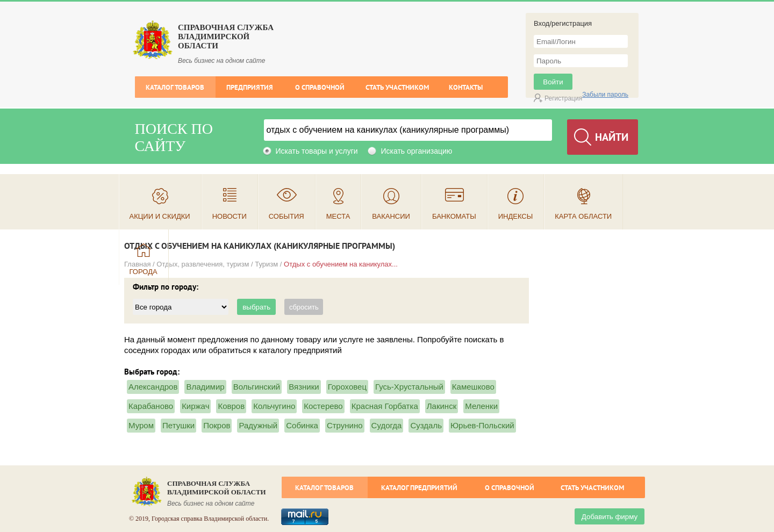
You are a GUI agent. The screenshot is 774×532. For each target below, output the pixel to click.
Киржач (195, 406)
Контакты (466, 87)
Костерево (323, 406)
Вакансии (391, 216)
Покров (217, 425)
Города (144, 272)
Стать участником (397, 87)
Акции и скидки (160, 216)
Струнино (345, 425)
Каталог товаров (175, 87)
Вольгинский (257, 387)
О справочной (320, 87)
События (286, 216)
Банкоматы (454, 216)
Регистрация (563, 98)
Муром (141, 425)
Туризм (266, 264)
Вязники (304, 387)
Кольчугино (274, 406)
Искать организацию (416, 151)
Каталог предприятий (419, 488)
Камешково (473, 387)
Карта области (583, 216)
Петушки (178, 425)
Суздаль (426, 425)
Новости (230, 216)
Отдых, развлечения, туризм (203, 264)
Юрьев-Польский (482, 425)
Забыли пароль (605, 95)
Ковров (231, 406)
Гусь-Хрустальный (409, 387)
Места (338, 216)
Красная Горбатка (385, 406)
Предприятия (250, 87)
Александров (153, 387)
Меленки (481, 406)
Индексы (516, 216)
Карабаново (151, 406)
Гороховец (347, 387)
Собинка (302, 425)
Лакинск (442, 406)
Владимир (205, 387)
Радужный (258, 425)
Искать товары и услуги (317, 151)
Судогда (387, 425)
